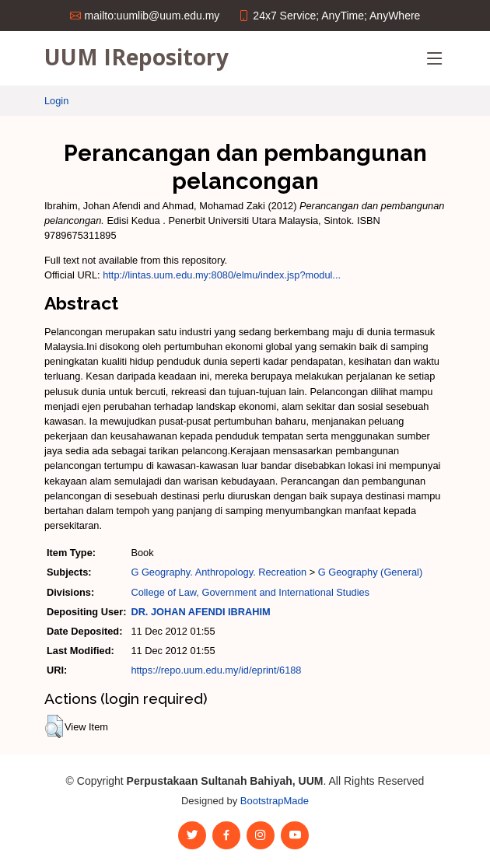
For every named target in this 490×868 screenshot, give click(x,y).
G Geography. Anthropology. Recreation (219, 572)
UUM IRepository (136, 57)
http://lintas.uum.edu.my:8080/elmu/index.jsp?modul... (222, 275)
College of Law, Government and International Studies (250, 592)
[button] (54, 726)
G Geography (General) (370, 572)
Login (56, 101)
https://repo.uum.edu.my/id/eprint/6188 (216, 670)
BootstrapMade (275, 801)
